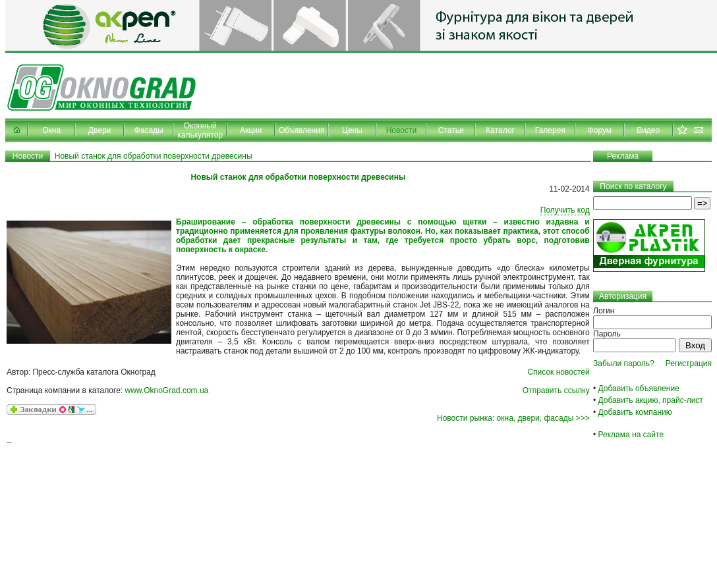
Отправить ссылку (556, 390)
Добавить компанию (635, 412)
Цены (352, 130)
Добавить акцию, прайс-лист (651, 400)
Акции (251, 130)
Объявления (301, 130)
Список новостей (558, 372)
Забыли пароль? (624, 363)
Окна (51, 130)
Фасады (149, 130)
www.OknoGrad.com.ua (167, 390)
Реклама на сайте (631, 435)
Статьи (451, 130)
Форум (600, 130)
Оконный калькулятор (200, 130)
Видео (648, 130)
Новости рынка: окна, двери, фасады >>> (513, 418)
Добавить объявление (639, 388)
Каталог (500, 130)
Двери (100, 130)
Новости (401, 130)
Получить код (565, 210)
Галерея (550, 130)
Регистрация (689, 363)
